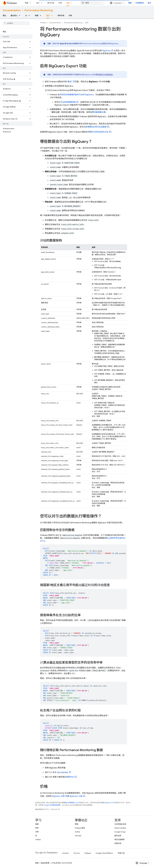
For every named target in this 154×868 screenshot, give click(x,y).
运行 (38, 3)
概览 (5, 16)
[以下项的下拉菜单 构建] (31, 3)
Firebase (43, 23)
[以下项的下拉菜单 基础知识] (20, 16)
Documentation (12, 10)
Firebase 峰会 (80, 828)
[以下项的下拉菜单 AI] (30, 16)
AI (26, 16)
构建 (26, 3)
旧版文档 (118, 843)
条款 (37, 863)
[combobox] (92, 3)
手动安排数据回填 (68, 102)
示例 (70, 16)
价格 (60, 3)
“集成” (70, 82)
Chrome (77, 853)
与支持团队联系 (120, 824)
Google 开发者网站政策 (52, 805)
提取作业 (70, 777)
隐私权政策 (45, 863)
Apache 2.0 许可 (110, 803)
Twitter (77, 832)
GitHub (38, 839)
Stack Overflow (120, 828)
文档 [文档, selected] (68, 3)
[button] (14, 41)
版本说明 (118, 836)
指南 (37, 824)
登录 (149, 3)
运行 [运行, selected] (48, 16)
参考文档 (61, 16)
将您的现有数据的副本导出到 (77, 95)
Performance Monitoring (39, 10)
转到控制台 (140, 3)
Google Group (120, 832)
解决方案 (51, 3)
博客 (130, 3)
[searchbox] (16, 23)
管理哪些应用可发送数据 (96, 127)
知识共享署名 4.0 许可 (73, 803)
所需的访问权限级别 (105, 75)
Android (65, 853)
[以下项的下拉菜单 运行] (42, 3)
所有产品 (121, 853)
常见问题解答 (119, 839)
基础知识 (14, 16)
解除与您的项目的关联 (99, 132)
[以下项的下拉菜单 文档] (72, 3)
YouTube (78, 836)
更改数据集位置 (99, 112)
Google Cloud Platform (104, 853)
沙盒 (76, 796)
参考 (37, 828)
